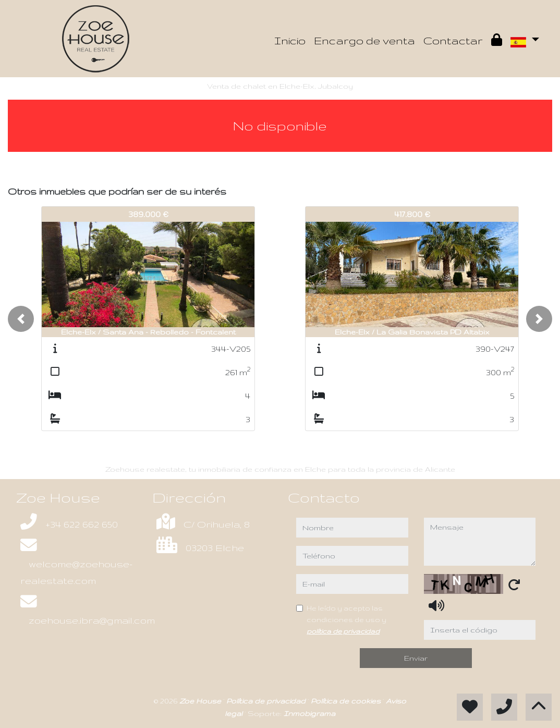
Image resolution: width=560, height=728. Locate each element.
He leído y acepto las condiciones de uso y (346, 619)
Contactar (453, 40)
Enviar (416, 658)
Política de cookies (347, 701)
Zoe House (201, 701)
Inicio (290, 40)
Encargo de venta (364, 40)
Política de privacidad (267, 701)
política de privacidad (343, 631)
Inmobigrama (309, 713)
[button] (21, 319)
